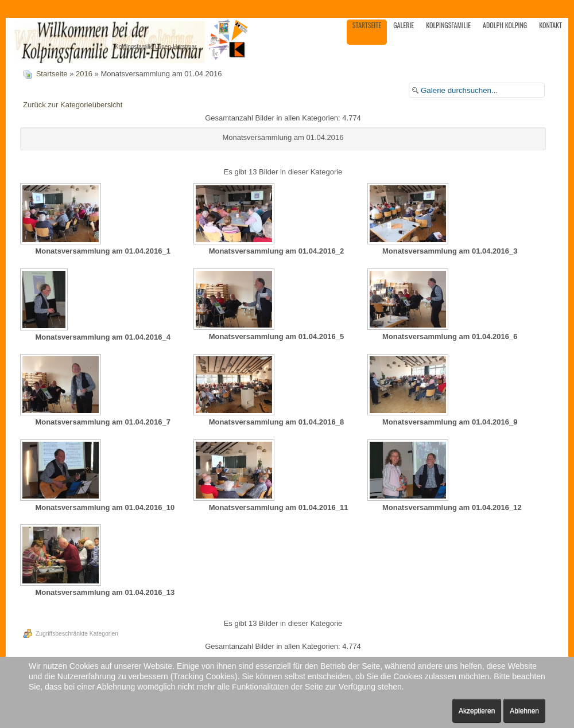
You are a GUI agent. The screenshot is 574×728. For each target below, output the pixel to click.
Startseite (367, 25)
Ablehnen (524, 711)
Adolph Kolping (505, 25)
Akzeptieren (477, 711)
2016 (84, 74)
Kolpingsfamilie (448, 25)
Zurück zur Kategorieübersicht (73, 105)
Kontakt (550, 25)
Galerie (404, 25)
